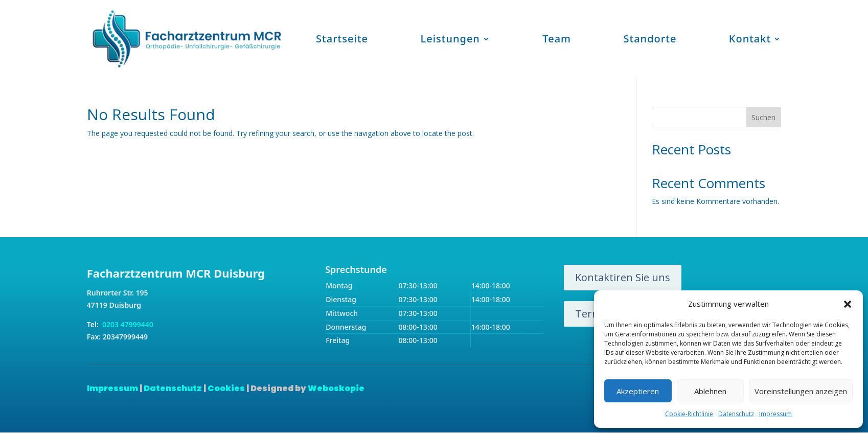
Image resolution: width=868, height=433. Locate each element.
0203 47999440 (127, 324)
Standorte (650, 39)
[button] (848, 304)
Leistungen (450, 39)
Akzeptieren (638, 391)
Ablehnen (710, 391)
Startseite (342, 39)
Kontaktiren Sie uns (623, 277)
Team (557, 39)
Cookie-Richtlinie (689, 414)
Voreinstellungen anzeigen (801, 391)
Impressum (775, 414)
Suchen (763, 117)
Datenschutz (736, 414)
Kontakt (750, 39)
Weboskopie (336, 388)
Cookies (226, 388)
